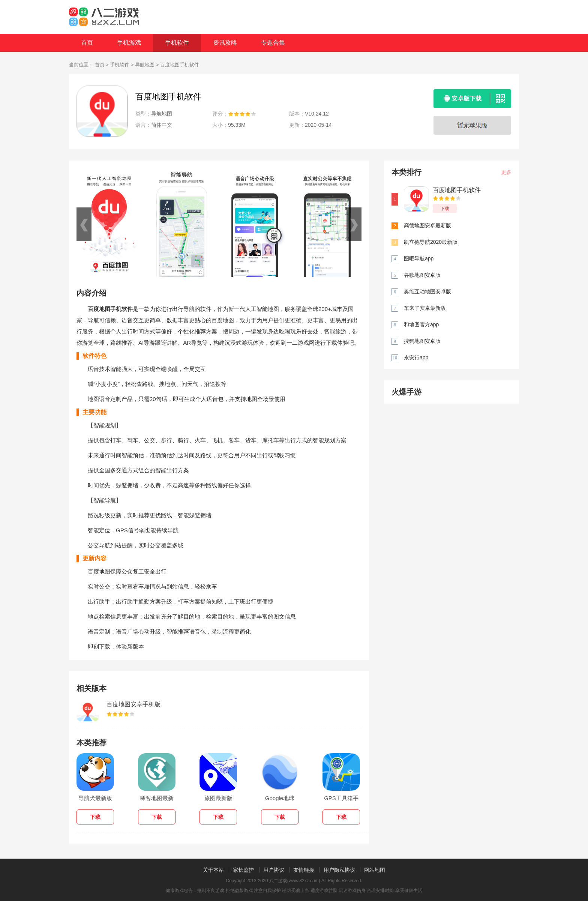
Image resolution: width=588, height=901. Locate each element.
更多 (506, 172)
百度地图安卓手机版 (133, 704)
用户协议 (274, 870)
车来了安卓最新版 (425, 308)
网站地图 (375, 870)
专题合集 (273, 43)
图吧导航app (419, 258)
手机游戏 (129, 43)
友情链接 (304, 870)
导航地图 (145, 65)
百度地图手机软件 (457, 190)
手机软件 (177, 43)
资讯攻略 (225, 43)
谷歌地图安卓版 (422, 275)
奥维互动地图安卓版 (427, 291)
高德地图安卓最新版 (427, 225)
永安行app (416, 357)
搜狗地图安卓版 (422, 341)
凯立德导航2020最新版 (431, 242)
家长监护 (243, 870)
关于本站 (213, 870)
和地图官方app (421, 324)
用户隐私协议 (339, 870)
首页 (87, 43)
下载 (445, 209)
